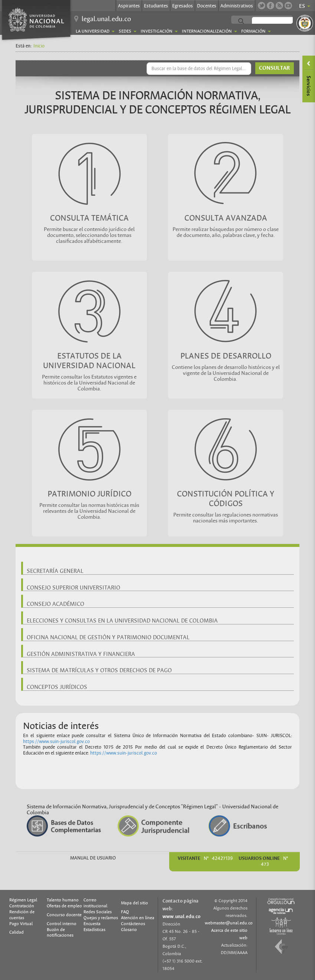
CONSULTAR (274, 68)
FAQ (125, 912)
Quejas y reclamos (101, 918)
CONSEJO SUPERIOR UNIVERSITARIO (73, 588)
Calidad (17, 932)
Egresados (183, 6)
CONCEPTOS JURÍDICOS (57, 687)
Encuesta (92, 924)
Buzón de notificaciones (60, 933)
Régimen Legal (23, 900)
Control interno (62, 924)
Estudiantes (156, 6)
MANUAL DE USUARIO (93, 858)
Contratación (22, 906)
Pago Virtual (21, 924)
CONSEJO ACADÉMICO (55, 604)
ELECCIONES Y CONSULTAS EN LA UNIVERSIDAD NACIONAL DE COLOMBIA (122, 621)
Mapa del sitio (134, 903)
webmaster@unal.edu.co (229, 923)
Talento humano (63, 900)
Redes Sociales (98, 912)
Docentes (207, 6)
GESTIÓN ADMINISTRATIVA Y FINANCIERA (81, 654)
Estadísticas (94, 930)
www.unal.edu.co (181, 917)
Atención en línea (138, 918)
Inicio (39, 46)
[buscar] (280, 22)
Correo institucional (95, 903)
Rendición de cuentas (22, 915)
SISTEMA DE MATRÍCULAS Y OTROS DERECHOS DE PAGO (99, 670)
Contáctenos (133, 924)
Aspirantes (129, 6)
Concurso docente (64, 915)
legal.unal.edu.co (106, 19)
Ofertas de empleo (64, 906)
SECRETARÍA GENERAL (55, 571)
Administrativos (237, 6)
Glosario (129, 930)
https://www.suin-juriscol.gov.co (56, 742)
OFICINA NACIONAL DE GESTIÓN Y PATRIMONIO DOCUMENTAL (108, 637)
